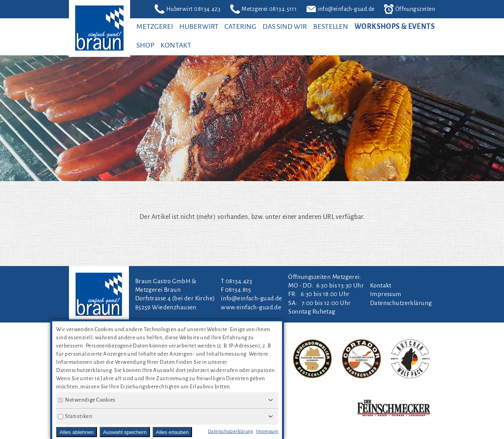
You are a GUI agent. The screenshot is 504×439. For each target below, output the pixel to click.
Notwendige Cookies (87, 400)
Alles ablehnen (77, 432)
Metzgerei (155, 26)
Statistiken (75, 416)
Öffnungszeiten (410, 9)
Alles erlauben (172, 432)
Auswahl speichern (125, 432)
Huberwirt (199, 26)
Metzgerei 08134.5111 (264, 9)
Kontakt (176, 45)
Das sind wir (285, 26)
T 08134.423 (237, 281)
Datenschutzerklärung (401, 303)
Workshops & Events (395, 26)
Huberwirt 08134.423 (188, 9)
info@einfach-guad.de (341, 9)
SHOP (145, 45)
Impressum (386, 294)
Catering (240, 26)
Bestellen (331, 26)
